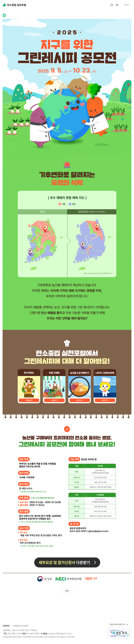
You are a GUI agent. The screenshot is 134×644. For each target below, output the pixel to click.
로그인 (126, 5)
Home (4, 15)
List (67, 591)
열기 (112, 6)
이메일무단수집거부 (21, 626)
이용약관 (6, 626)
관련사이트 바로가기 (118, 625)
